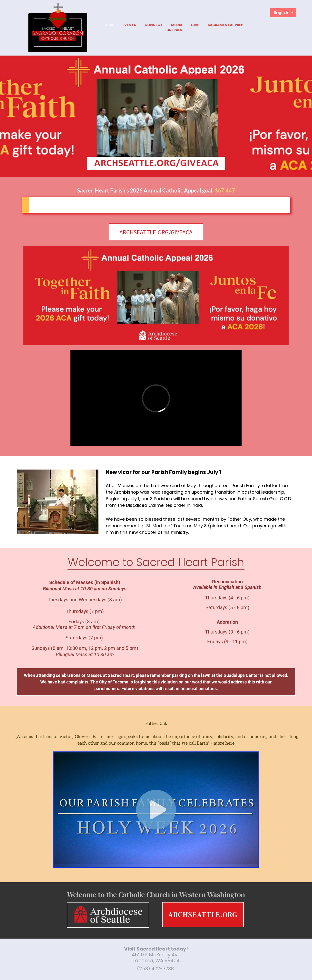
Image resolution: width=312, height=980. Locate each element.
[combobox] (283, 13)
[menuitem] (109, 25)
